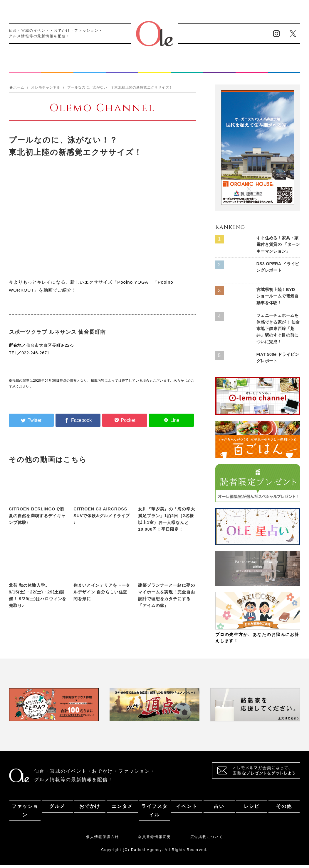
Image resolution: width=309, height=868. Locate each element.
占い (219, 68)
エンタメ (122, 68)
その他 (284, 68)
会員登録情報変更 (154, 840)
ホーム (17, 90)
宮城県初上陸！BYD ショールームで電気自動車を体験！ (278, 299)
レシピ (252, 68)
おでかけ (90, 68)
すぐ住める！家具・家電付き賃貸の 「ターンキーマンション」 (278, 247)
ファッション (25, 68)
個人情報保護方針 (102, 840)
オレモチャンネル (46, 90)
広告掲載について (207, 840)
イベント (187, 68)
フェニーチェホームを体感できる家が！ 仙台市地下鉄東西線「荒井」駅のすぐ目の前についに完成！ (278, 331)
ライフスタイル (154, 68)
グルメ (57, 68)
